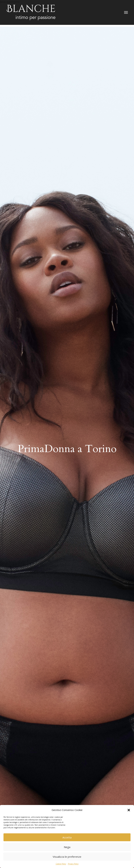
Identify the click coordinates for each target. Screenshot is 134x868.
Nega (67, 847)
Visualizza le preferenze (67, 857)
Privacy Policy (73, 864)
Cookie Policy (61, 864)
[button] (129, 810)
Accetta (67, 837)
